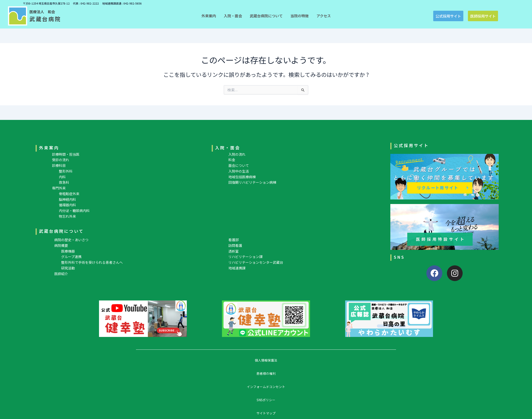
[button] (209, 16)
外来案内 (49, 147)
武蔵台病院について (61, 231)
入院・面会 (228, 147)
